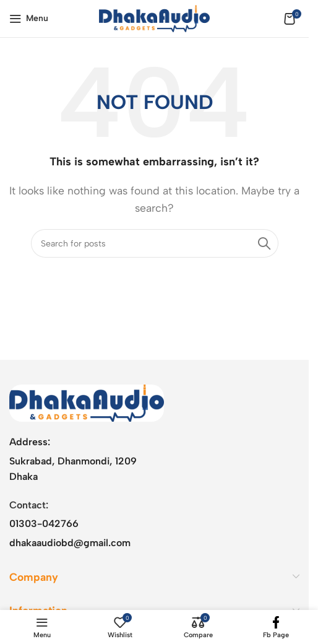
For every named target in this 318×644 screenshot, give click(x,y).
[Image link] (87, 402)
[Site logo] (154, 18)
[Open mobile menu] (29, 19)
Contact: (29, 505)
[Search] (155, 243)
